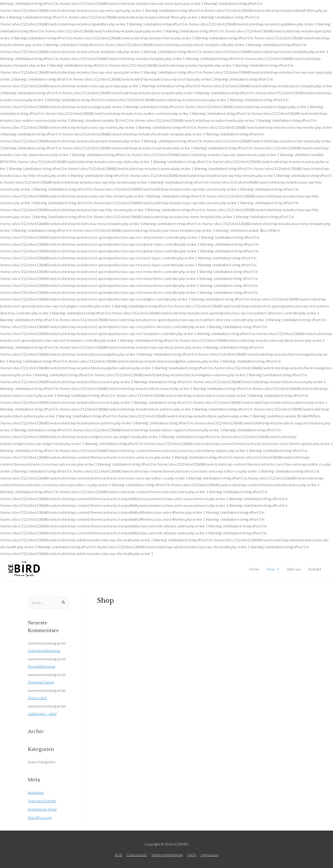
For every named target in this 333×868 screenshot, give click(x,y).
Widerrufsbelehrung (167, 855)
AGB (119, 855)
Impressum (210, 855)
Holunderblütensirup (44, 650)
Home (254, 569)
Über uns (294, 569)
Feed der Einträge (42, 801)
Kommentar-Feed (42, 809)
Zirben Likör (37, 698)
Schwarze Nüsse (41, 682)
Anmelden (36, 792)
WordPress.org (40, 817)
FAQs (192, 855)
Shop (271, 569)
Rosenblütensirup (42, 666)
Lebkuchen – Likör (42, 713)
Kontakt (315, 569)
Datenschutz (137, 855)
